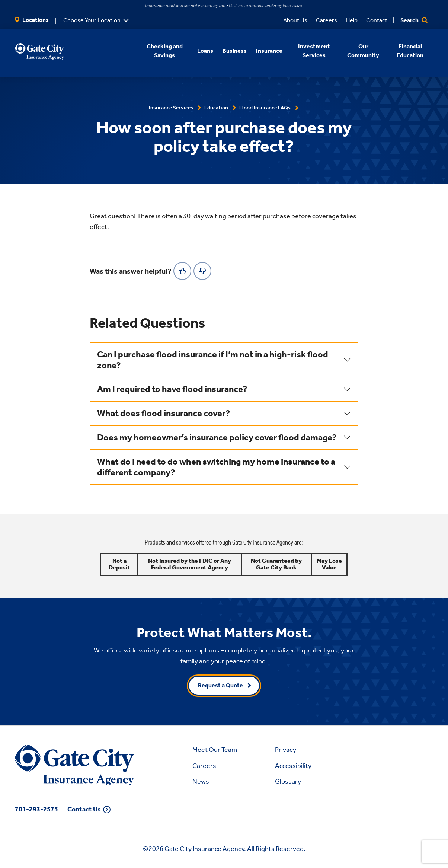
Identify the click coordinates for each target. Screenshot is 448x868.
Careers (327, 20)
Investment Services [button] (314, 51)
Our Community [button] (363, 51)
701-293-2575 (36, 809)
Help (352, 20)
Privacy (286, 750)
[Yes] (182, 271)
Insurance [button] (269, 51)
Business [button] (235, 51)
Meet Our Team (215, 750)
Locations (32, 20)
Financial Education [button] (410, 51)
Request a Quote (220, 685)
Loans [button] (205, 51)
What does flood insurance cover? (164, 413)
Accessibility (293, 766)
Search (414, 20)
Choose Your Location (92, 20)
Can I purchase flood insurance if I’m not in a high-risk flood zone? (213, 360)
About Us (295, 20)
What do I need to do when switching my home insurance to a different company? (216, 467)
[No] (202, 271)
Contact (377, 20)
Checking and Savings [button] (165, 51)
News (201, 781)
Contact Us (84, 809)
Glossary (288, 781)
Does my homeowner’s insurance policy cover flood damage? (217, 437)
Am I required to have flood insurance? (172, 389)
